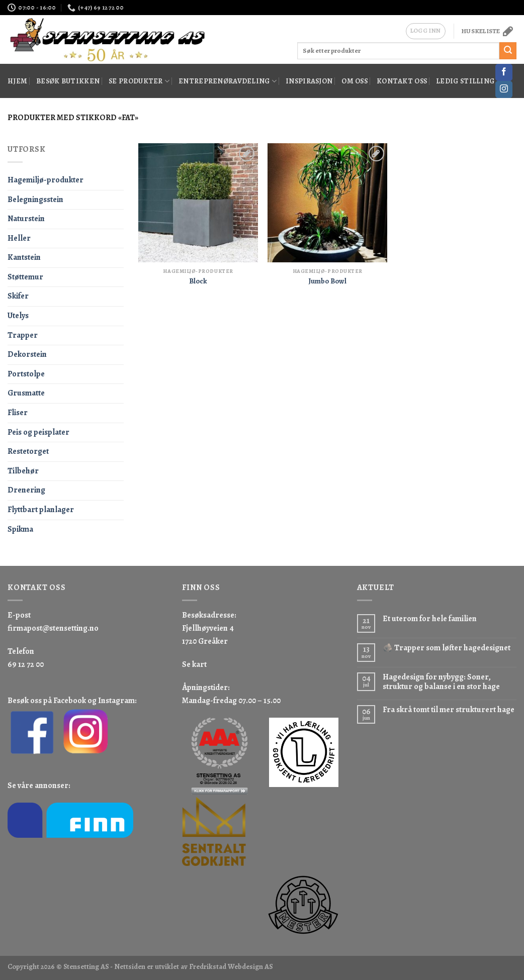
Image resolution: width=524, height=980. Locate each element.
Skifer (18, 296)
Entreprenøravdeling (228, 81)
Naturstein (26, 219)
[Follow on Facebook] (504, 72)
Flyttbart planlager (41, 510)
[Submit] (508, 51)
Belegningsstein (35, 200)
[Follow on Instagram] (504, 89)
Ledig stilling (465, 81)
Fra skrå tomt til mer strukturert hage (449, 710)
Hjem (17, 81)
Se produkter (139, 81)
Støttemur (25, 277)
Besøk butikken (68, 81)
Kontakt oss (402, 81)
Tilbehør (23, 471)
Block (198, 281)
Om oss (355, 81)
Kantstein (24, 257)
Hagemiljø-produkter (46, 180)
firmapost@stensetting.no (53, 628)
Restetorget (28, 451)
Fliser (18, 413)
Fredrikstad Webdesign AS (231, 966)
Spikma (20, 529)
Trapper (23, 335)
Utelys (18, 316)
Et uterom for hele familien (430, 619)
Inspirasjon (309, 81)
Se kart (194, 664)
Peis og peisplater (38, 432)
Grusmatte (26, 393)
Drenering (26, 490)
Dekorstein (27, 354)
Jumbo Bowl (327, 281)
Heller (19, 238)
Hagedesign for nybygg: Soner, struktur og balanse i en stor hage (441, 682)
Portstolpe (26, 374)
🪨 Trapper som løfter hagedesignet (447, 648)
